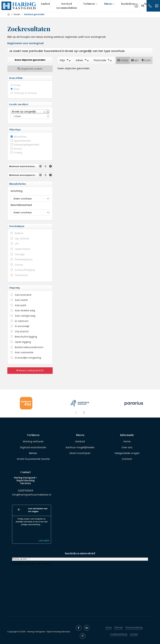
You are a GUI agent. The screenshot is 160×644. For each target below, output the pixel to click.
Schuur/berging (25, 270)
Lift (17, 244)
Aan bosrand (23, 295)
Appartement (22, 141)
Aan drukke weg (25, 310)
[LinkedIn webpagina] (87, 627)
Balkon (19, 233)
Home (109, 627)
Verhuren (91, 4)
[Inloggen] (136, 6)
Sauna (19, 265)
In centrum (22, 321)
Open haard (22, 249)
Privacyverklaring (134, 627)
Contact (134, 633)
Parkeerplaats (24, 259)
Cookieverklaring (119, 633)
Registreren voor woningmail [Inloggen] (25, 43)
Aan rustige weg (25, 316)
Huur (17, 89)
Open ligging (23, 342)
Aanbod (45, 4)
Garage (20, 254)
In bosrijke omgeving (28, 358)
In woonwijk (22, 326)
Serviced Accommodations (67, 6)
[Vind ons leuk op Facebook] (79, 627)
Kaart (146, 60)
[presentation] (76, 413)
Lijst (135, 60)
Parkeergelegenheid (26, 145)
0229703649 (26, 490)
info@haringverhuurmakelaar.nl (32, 494)
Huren (109, 4)
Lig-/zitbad (22, 239)
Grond (18, 149)
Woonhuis (20, 137)
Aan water (21, 300)
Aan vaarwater (24, 352)
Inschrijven (130, 4)
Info (148, 4)
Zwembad (21, 275)
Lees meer (44, 540)
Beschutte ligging (26, 337)
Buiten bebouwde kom (29, 347)
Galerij (123, 60)
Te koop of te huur (25, 93)
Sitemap (119, 627)
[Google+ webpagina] (83, 635)
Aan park (21, 305)
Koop (17, 85)
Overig (18, 153)
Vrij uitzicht (22, 332)
